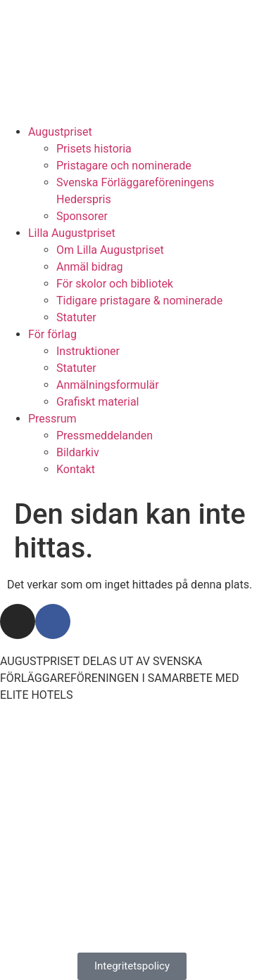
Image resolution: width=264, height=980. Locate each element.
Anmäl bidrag (90, 267)
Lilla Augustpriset (72, 233)
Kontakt (76, 469)
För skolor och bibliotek (115, 284)
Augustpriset (60, 132)
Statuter (76, 317)
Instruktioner (88, 351)
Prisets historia (94, 149)
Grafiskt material (98, 402)
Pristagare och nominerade (124, 166)
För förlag (52, 334)
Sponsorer (82, 216)
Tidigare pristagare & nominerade (139, 301)
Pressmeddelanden (105, 436)
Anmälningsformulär (108, 385)
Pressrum (52, 419)
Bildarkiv (78, 452)
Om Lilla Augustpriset (110, 250)
